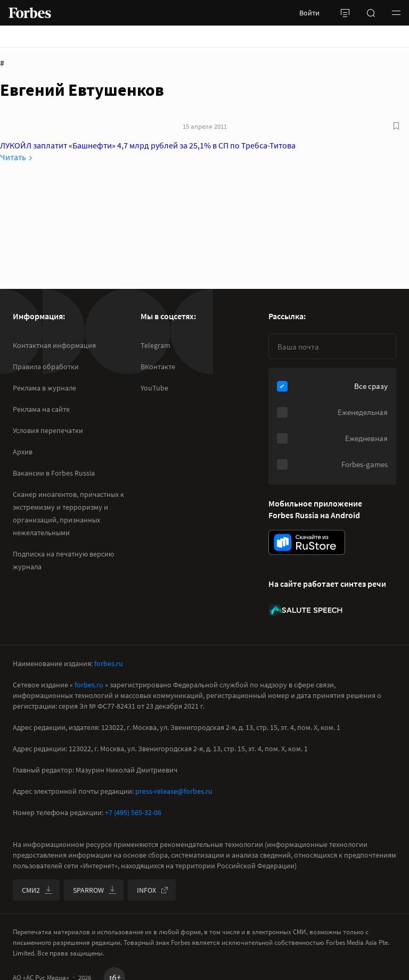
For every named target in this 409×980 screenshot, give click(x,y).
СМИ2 (37, 890)
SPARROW (95, 890)
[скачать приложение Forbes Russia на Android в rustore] (307, 542)
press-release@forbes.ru (174, 791)
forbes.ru (109, 663)
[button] (396, 13)
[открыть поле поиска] (371, 13)
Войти (309, 13)
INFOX (153, 890)
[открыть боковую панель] (345, 13)
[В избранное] (396, 126)
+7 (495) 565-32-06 (133, 812)
